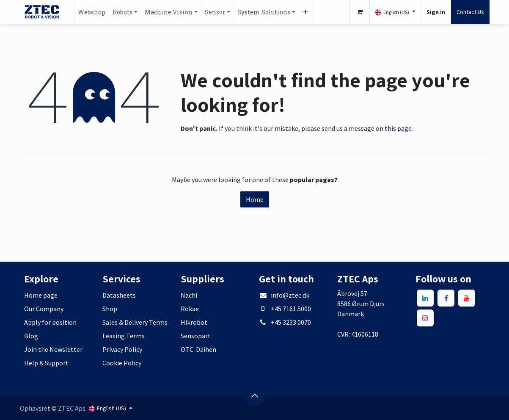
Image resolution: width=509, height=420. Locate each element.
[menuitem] (92, 12)
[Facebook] (446, 298)
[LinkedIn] (425, 298)
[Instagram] (425, 318)
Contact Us (470, 12)
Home (255, 199)
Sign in (436, 12)
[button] (255, 395)
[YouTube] (467, 298)
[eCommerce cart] (360, 12)
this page (398, 128)
